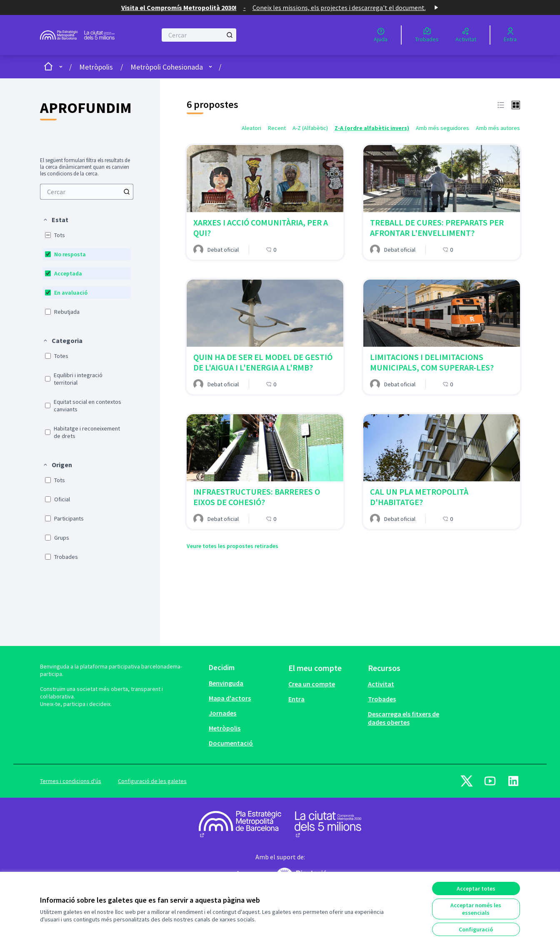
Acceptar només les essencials (476, 909)
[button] (55, 220)
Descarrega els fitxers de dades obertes (404, 718)
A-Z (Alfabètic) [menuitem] (310, 128)
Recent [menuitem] (277, 128)
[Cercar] (199, 35)
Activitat (381, 684)
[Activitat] (466, 35)
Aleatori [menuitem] (251, 128)
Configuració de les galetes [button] (152, 781)
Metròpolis (96, 67)
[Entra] (510, 35)
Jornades (222, 713)
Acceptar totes (476, 888)
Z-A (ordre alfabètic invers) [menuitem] (372, 128)
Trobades (382, 699)
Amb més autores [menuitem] (498, 128)
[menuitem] (87, 192)
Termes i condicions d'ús (71, 781)
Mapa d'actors (230, 698)
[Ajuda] (381, 35)
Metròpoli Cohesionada (167, 67)
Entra (296, 699)
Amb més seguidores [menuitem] (442, 128)
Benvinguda (226, 683)
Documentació (231, 743)
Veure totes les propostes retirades (232, 546)
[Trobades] (427, 35)
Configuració (476, 929)
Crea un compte (312, 684)
